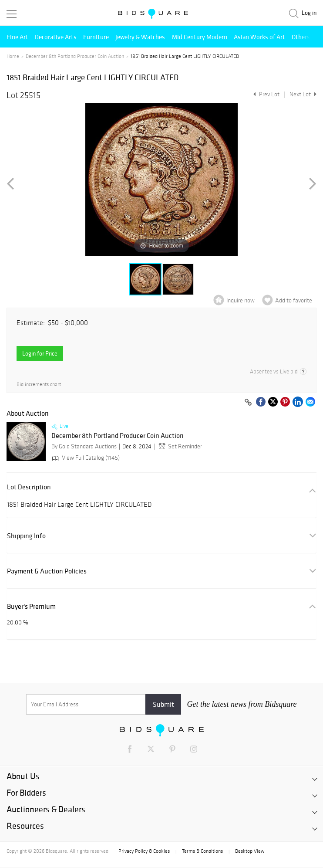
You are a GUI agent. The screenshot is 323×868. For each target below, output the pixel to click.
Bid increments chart (39, 385)
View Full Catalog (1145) (85, 458)
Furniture (96, 37)
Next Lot (303, 94)
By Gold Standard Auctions (84, 446)
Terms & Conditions (202, 851)
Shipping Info (26, 536)
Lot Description (29, 487)
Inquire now (241, 300)
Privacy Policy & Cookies (144, 851)
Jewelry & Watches (140, 37)
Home (13, 56)
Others (301, 37)
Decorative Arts (56, 37)
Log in (309, 13)
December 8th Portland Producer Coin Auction (75, 56)
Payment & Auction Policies (47, 571)
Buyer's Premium (31, 606)
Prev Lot (265, 94)
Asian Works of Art (259, 37)
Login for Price (40, 353)
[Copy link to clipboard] (248, 403)
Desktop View (250, 851)
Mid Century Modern (200, 37)
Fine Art (17, 37)
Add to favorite (294, 300)
